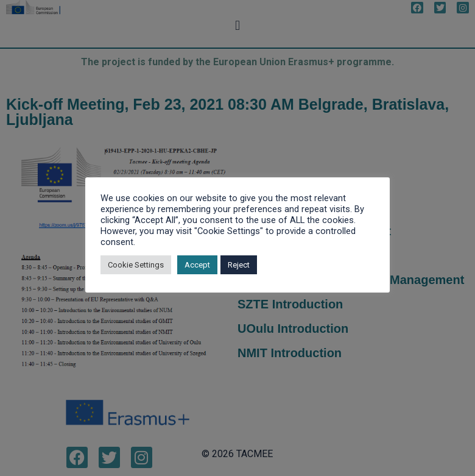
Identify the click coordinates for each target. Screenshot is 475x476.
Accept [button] (197, 265)
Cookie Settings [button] (136, 265)
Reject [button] (239, 265)
